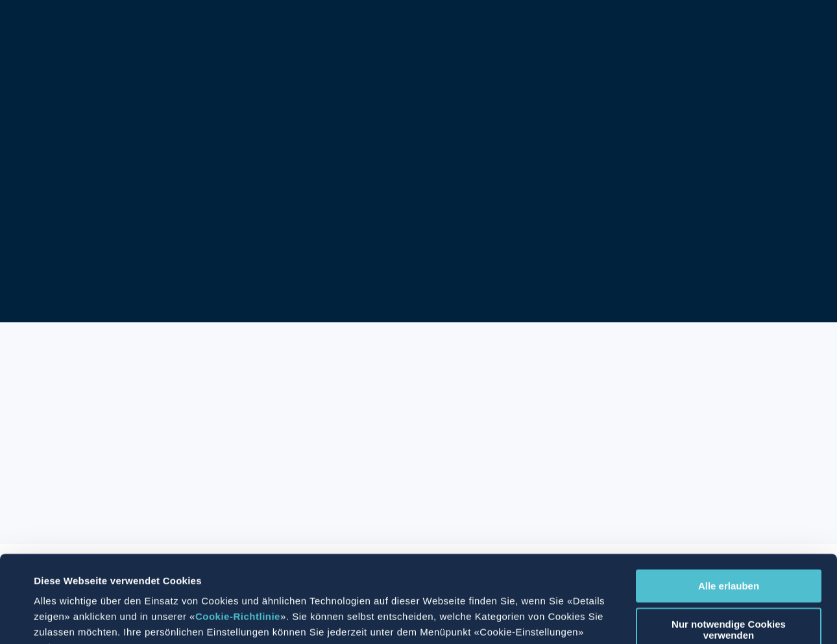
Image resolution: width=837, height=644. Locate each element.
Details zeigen (525, 618)
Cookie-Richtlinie (238, 535)
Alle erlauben (729, 504)
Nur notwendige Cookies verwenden (729, 548)
